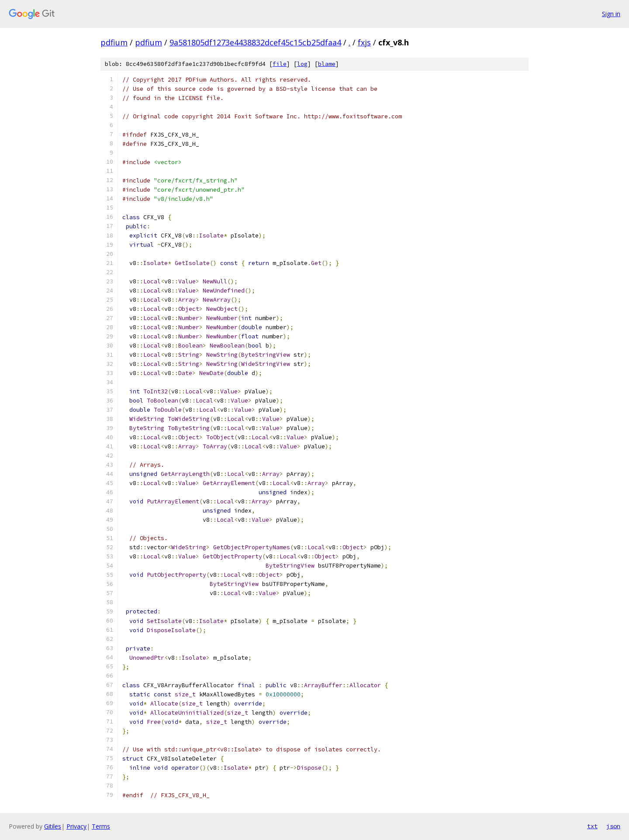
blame (327, 64)
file (280, 64)
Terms (101, 826)
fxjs (364, 42)
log (302, 64)
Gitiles (53, 826)
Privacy (76, 826)
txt (592, 826)
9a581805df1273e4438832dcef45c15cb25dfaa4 (255, 42)
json (613, 826)
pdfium (114, 42)
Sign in (611, 14)
